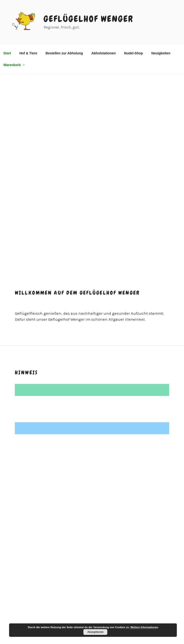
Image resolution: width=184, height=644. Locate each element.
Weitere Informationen (144, 627)
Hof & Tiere (28, 53)
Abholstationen (103, 53)
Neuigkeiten (161, 53)
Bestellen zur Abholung (64, 53)
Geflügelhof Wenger (88, 19)
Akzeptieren (95, 632)
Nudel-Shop (134, 53)
